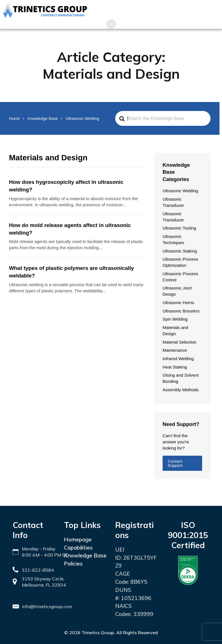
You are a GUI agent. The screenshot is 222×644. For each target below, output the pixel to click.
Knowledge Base (85, 555)
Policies (73, 564)
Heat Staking (175, 367)
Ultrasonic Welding (180, 191)
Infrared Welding (178, 359)
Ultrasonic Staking (180, 251)
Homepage (78, 539)
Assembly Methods (181, 390)
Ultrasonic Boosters (181, 311)
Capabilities (78, 548)
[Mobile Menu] (111, 24)
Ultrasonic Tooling (179, 228)
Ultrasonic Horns (178, 303)
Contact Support (175, 463)
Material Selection (180, 342)
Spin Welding (175, 319)
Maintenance (175, 350)
